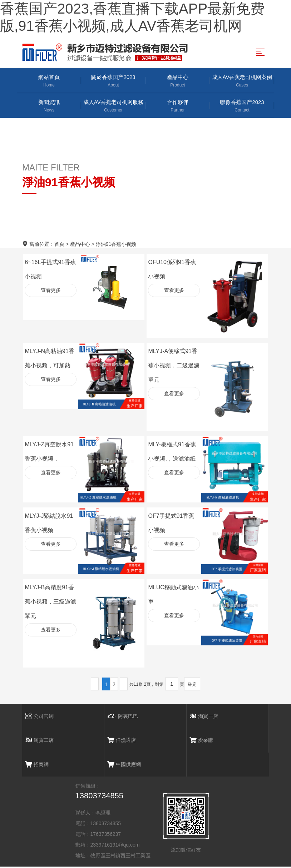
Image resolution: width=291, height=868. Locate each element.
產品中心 (178, 81)
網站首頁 (49, 81)
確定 (192, 685)
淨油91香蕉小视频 (116, 245)
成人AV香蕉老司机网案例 (242, 81)
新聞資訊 (49, 107)
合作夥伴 (178, 107)
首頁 (59, 245)
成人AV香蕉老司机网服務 (113, 107)
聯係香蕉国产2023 (242, 107)
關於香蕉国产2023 (113, 81)
